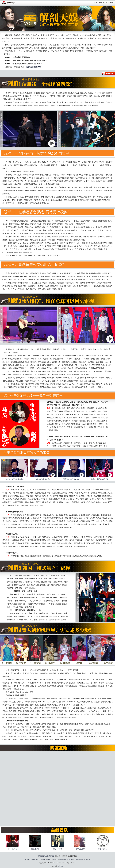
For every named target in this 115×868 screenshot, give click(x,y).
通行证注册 (80, 859)
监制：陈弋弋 (12, 849)
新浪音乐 (97, 3)
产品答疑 (87, 859)
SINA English (71, 859)
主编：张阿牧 (35, 849)
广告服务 (42, 859)
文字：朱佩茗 (80, 849)
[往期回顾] (37, 67)
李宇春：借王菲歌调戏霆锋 (15, 479)
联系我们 (49, 859)
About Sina (35, 859)
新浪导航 (111, 3)
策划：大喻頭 (58, 849)
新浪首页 (104, 3)
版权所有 (61, 866)
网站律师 (63, 859)
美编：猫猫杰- (103, 849)
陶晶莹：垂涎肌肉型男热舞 (100, 479)
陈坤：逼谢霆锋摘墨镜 (43, 479)
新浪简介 (28, 859)
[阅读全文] (29, 67)
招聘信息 (56, 859)
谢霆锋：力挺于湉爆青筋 (71, 479)
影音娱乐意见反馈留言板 (46, 856)
